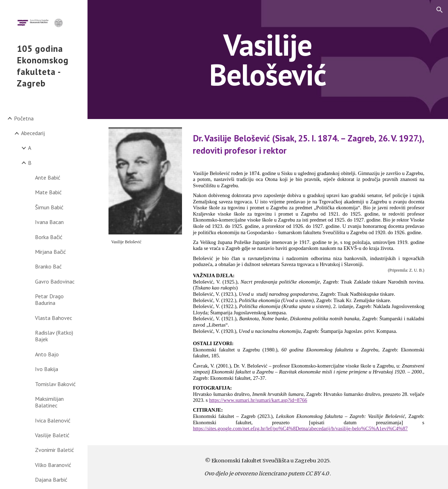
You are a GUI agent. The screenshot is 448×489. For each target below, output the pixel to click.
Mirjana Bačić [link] (50, 252)
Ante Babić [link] (48, 177)
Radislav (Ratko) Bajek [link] (54, 336)
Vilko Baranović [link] (53, 465)
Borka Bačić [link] (49, 237)
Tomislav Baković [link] (55, 384)
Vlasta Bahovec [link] (54, 318)
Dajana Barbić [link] (51, 480)
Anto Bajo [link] (47, 354)
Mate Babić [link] (48, 192)
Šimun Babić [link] (49, 207)
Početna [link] (24, 118)
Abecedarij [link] (33, 133)
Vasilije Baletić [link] (52, 435)
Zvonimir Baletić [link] (54, 450)
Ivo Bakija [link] (47, 369)
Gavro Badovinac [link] (55, 281)
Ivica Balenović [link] (53, 420)
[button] (440, 10)
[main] (268, 60)
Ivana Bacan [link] (49, 222)
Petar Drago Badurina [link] (49, 299)
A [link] (30, 148)
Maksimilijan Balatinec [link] (49, 402)
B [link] (30, 163)
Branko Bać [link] (48, 266)
